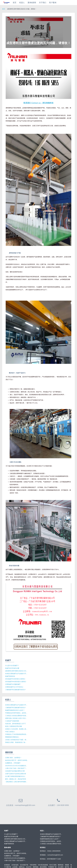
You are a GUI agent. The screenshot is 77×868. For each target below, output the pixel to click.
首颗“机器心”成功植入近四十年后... (16, 718)
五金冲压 (29, 867)
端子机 (67, 867)
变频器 (67, 865)
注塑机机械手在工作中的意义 (14, 687)
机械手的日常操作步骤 (12, 668)
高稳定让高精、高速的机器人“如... (16, 742)
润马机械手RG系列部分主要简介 (15, 679)
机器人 (22, 3)
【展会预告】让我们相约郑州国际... (16, 782)
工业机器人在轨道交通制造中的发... (16, 716)
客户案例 (53, 3)
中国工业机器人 (10, 732)
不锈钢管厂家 (52, 867)
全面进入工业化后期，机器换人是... (16, 729)
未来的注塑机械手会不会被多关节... (16, 674)
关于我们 (43, 3)
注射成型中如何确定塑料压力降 (15, 771)
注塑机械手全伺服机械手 (13, 684)
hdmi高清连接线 (43, 865)
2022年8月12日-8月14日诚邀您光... (16, 766)
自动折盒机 (15, 865)
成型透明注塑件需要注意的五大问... (16, 671)
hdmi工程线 (53, 865)
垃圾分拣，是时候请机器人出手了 (16, 724)
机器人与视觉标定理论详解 (14, 726)
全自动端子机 (24, 865)
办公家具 (61, 867)
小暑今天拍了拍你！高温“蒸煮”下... (16, 768)
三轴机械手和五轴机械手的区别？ (16, 690)
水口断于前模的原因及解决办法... (16, 776)
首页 (15, 3)
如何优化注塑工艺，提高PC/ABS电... (17, 760)
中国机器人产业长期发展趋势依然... (16, 734)
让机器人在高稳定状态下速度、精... (16, 740)
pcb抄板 (15, 867)
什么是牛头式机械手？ (12, 666)
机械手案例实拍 (10, 676)
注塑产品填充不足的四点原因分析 (16, 774)
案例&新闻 (32, 3)
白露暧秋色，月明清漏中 (13, 763)
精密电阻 (36, 867)
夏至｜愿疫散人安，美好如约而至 (16, 779)
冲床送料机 (33, 865)
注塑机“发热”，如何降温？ (13, 758)
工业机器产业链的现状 (12, 721)
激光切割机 (43, 867)
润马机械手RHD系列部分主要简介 (16, 682)
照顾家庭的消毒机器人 (12, 737)
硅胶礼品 (22, 867)
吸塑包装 (61, 865)
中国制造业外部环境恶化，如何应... (16, 713)
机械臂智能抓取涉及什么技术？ (15, 710)
